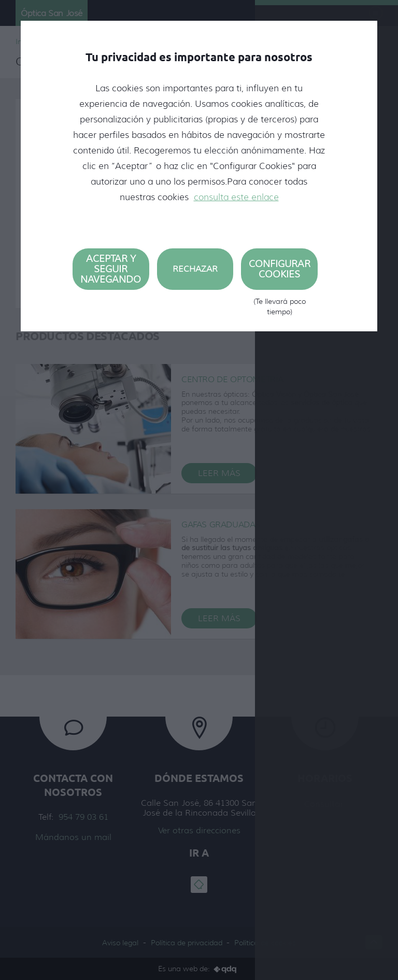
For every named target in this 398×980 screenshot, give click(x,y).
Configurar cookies (279, 274)
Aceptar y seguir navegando (111, 269)
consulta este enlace (236, 197)
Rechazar (195, 269)
